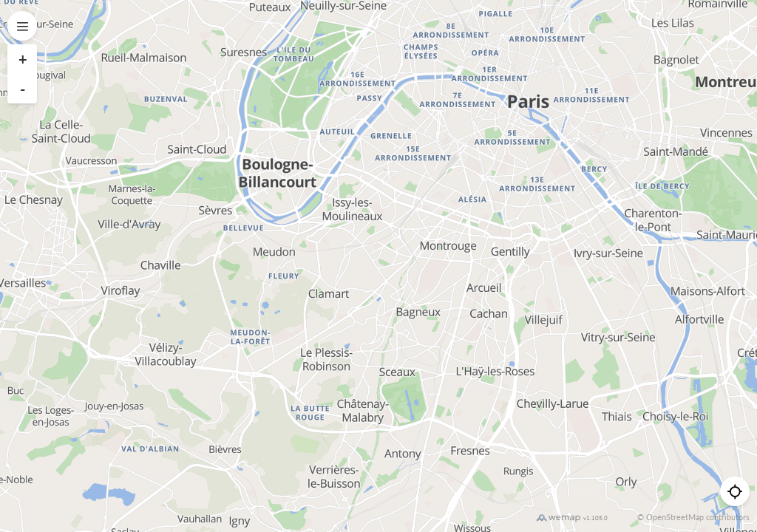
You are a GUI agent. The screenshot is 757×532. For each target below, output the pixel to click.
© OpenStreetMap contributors (693, 517)
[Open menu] (22, 26)
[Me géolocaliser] (735, 491)
